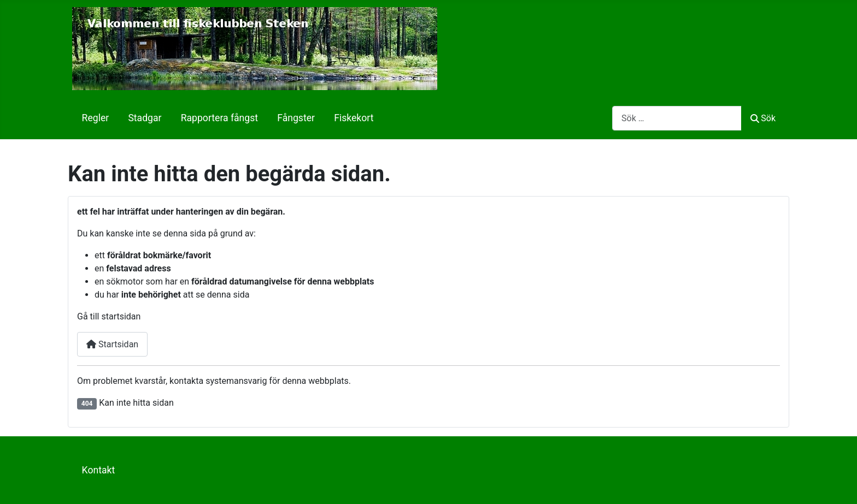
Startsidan (112, 344)
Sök (763, 118)
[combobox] (677, 118)
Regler (96, 118)
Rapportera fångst (219, 118)
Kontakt (99, 470)
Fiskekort (354, 118)
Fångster (296, 118)
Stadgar (145, 118)
